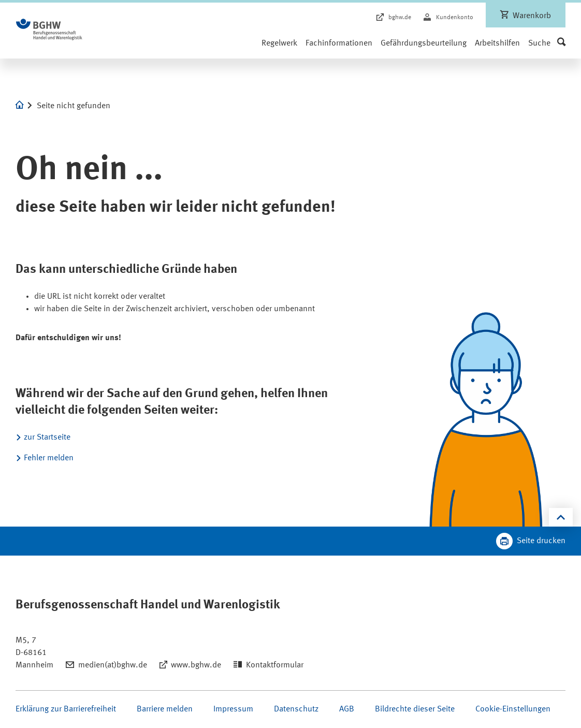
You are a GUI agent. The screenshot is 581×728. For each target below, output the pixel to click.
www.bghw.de (196, 665)
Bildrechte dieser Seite (415, 709)
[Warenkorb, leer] (526, 15)
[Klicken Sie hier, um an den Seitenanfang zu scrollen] (561, 517)
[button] (547, 43)
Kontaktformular (275, 665)
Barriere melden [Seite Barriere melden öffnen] (165, 709)
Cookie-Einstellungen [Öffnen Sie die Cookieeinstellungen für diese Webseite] (513, 709)
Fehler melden (49, 458)
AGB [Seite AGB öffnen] (347, 709)
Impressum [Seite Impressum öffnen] (233, 709)
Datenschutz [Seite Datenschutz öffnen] (296, 709)
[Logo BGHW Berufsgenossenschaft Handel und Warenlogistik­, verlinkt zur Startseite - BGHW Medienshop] (49, 30)
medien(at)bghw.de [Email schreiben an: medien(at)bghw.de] (113, 665)
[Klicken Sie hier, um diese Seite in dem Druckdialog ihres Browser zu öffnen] (531, 541)
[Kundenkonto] (448, 18)
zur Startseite (47, 438)
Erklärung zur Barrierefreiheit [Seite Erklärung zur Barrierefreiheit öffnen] (66, 709)
